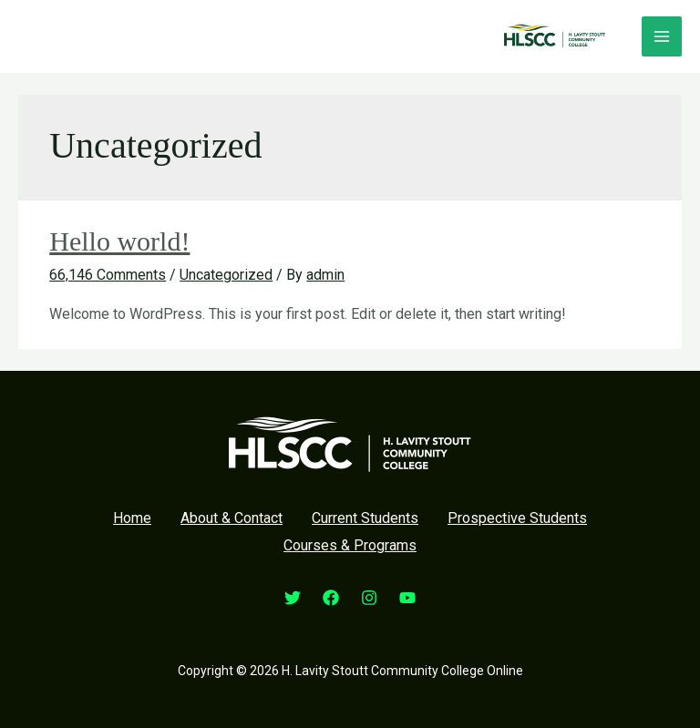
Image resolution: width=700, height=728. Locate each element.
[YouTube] (407, 598)
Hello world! (119, 241)
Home (132, 518)
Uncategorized (226, 275)
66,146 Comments (108, 275)
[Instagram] (369, 598)
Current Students (365, 518)
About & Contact (232, 518)
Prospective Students (517, 518)
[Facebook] (331, 598)
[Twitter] (293, 598)
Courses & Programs (350, 545)
